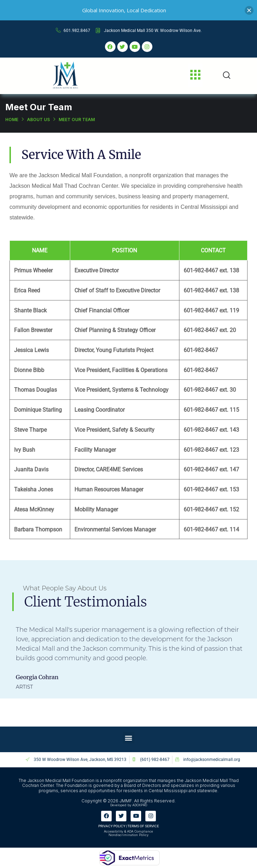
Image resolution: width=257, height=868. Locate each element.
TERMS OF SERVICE (143, 826)
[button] (195, 75)
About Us (38, 120)
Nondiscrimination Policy (128, 835)
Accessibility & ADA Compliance (128, 831)
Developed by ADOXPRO (129, 805)
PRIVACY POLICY (112, 826)
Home (12, 120)
